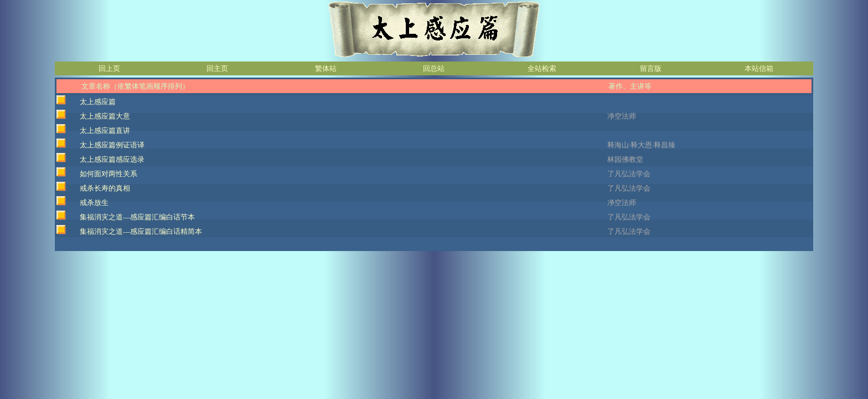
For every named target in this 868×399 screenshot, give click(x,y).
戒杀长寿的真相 (105, 188)
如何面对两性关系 (108, 174)
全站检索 (542, 68)
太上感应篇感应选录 (112, 159)
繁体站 (326, 68)
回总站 (434, 68)
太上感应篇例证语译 (112, 145)
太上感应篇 (98, 102)
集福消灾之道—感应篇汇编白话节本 (137, 217)
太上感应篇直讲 (105, 131)
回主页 (217, 68)
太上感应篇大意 (105, 116)
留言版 (651, 68)
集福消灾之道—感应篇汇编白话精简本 (141, 231)
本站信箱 (759, 68)
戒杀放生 (94, 203)
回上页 (109, 68)
